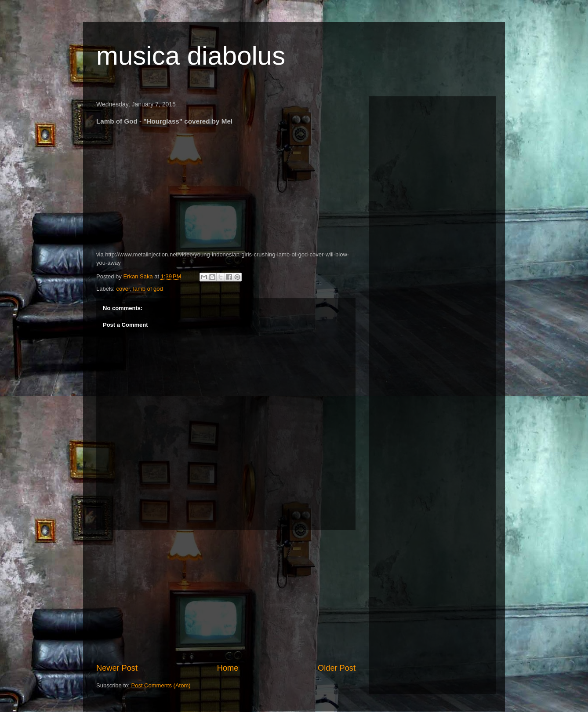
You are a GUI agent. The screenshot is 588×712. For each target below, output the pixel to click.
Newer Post (117, 668)
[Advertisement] (226, 596)
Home (228, 668)
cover (123, 289)
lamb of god (148, 289)
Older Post (337, 668)
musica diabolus (191, 56)
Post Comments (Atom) (161, 685)
